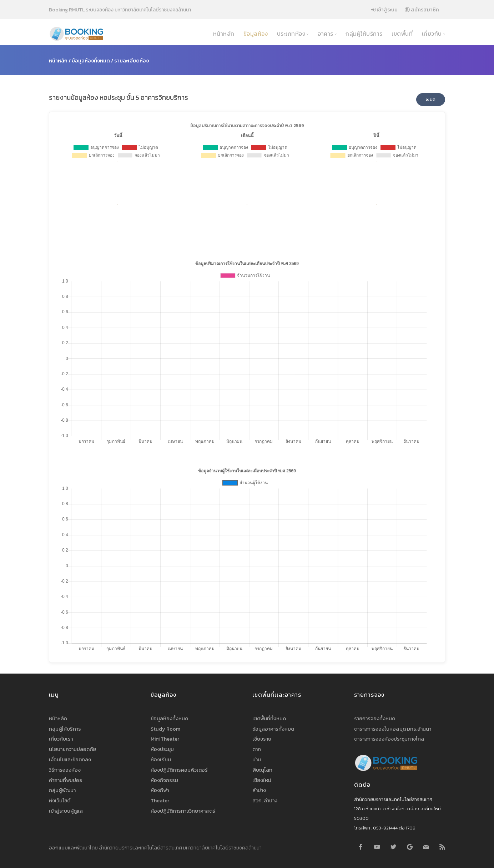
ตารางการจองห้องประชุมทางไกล (389, 739)
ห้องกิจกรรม (164, 780)
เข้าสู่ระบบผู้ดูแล (66, 811)
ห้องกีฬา (160, 790)
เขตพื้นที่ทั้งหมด (269, 719)
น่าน (257, 760)
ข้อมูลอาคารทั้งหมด (273, 729)
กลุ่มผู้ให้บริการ (363, 34)
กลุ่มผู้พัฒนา (62, 790)
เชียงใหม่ (262, 780)
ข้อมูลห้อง (255, 34)
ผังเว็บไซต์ (60, 801)
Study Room (165, 729)
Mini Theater (165, 739)
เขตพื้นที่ (402, 34)
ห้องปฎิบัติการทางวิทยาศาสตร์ (183, 811)
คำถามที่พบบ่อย (66, 780)
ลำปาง (259, 790)
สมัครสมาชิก (422, 10)
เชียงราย (262, 739)
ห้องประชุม (162, 749)
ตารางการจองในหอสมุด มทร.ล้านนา (393, 729)
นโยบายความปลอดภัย (72, 749)
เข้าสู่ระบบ (384, 10)
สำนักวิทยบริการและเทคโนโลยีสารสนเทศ (140, 848)
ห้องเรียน (161, 760)
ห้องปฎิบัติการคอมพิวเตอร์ (179, 770)
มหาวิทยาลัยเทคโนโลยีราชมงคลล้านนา (222, 848)
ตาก (257, 749)
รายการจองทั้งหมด (375, 719)
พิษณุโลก (262, 770)
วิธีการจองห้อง (65, 770)
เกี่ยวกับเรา (61, 739)
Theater (160, 801)
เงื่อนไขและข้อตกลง (70, 760)
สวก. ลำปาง (265, 801)
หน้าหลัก (223, 34)
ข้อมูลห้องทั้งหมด (91, 61)
